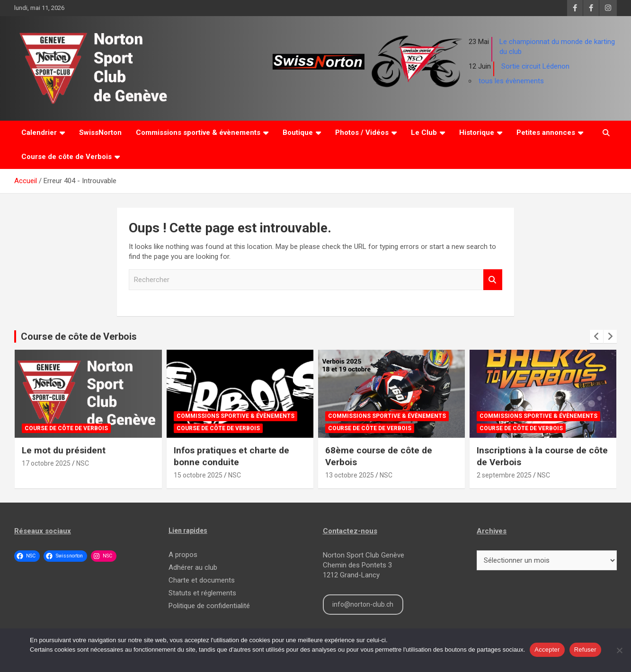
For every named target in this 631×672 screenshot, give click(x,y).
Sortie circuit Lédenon (535, 66)
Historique (477, 133)
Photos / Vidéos (362, 133)
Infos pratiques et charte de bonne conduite (231, 456)
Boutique (298, 133)
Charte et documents (202, 580)
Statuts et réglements (202, 593)
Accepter (547, 650)
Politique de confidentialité (209, 606)
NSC (83, 463)
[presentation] (596, 336)
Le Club (424, 133)
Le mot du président (64, 450)
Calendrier (39, 133)
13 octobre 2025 (350, 475)
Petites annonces (546, 133)
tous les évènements (511, 81)
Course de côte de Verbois (67, 157)
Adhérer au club (193, 567)
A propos (183, 555)
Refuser (585, 650)
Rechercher (493, 280)
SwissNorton (100, 133)
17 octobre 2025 (46, 463)
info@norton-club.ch (363, 604)
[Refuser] (619, 650)
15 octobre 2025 (198, 475)
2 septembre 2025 (504, 475)
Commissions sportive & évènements (198, 133)
